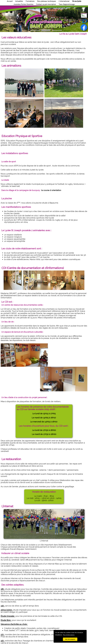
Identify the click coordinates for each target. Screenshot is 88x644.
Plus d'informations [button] (69, 635)
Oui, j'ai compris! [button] (70, 639)
